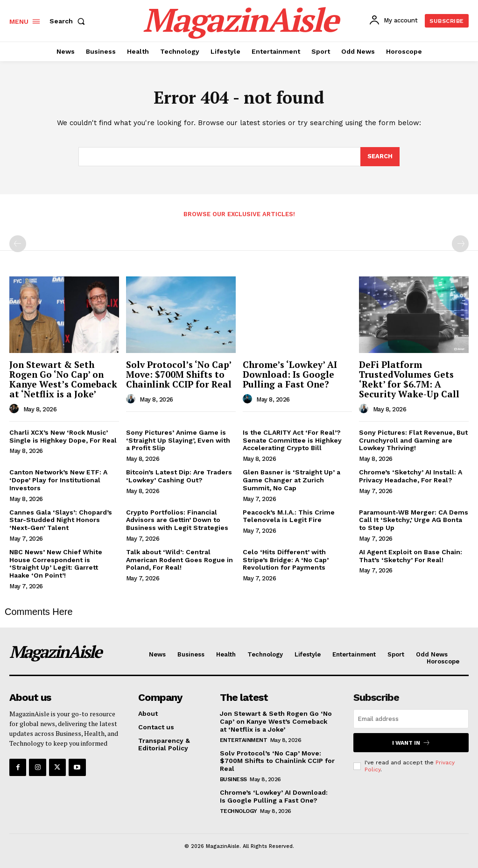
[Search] (380, 157)
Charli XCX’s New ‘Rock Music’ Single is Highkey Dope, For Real (63, 436)
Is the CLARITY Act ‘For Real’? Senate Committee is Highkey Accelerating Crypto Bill (292, 440)
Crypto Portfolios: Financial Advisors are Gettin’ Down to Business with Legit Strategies (177, 520)
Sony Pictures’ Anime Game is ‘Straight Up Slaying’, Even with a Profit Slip (178, 440)
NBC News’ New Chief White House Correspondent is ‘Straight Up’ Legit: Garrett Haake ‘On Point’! (56, 564)
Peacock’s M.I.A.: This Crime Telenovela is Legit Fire (289, 516)
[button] (69, 21)
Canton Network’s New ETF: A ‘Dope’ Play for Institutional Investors (58, 480)
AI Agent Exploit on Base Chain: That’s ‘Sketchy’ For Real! (411, 556)
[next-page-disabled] (460, 244)
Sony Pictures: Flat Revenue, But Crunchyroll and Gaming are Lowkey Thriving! (413, 440)
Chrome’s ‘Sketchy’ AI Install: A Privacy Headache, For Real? (411, 476)
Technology (239, 811)
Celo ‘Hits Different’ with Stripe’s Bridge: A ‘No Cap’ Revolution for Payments (286, 560)
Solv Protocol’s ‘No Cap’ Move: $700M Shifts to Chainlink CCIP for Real (179, 374)
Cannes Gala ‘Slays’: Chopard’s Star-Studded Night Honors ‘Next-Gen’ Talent (61, 520)
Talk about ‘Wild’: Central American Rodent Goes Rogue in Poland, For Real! (179, 560)
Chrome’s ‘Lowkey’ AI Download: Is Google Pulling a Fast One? (290, 374)
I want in (411, 743)
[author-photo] (15, 409)
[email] (411, 719)
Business (233, 779)
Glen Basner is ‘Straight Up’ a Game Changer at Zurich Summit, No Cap (292, 480)
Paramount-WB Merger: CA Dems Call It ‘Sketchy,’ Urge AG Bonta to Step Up (414, 520)
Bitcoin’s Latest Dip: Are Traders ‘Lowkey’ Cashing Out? (179, 476)
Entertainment (244, 740)
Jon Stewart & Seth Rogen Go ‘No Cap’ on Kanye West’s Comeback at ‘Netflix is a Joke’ (63, 379)
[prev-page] (18, 244)
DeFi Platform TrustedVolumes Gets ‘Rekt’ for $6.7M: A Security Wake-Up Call (409, 379)
